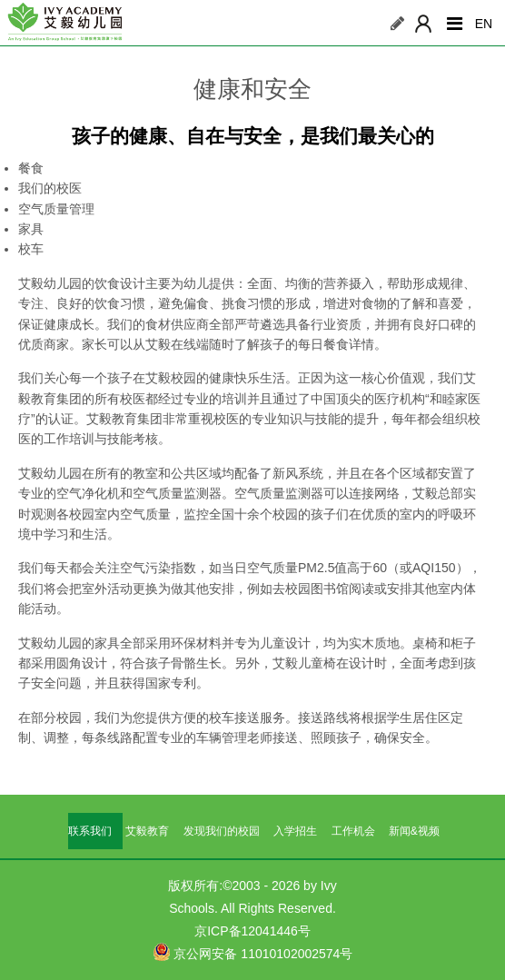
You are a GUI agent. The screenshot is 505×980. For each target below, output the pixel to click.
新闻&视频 (414, 831)
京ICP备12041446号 (252, 931)
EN (484, 24)
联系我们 (90, 831)
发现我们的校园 (222, 831)
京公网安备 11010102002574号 (253, 952)
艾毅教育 (147, 831)
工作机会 (353, 831)
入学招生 (295, 831)
